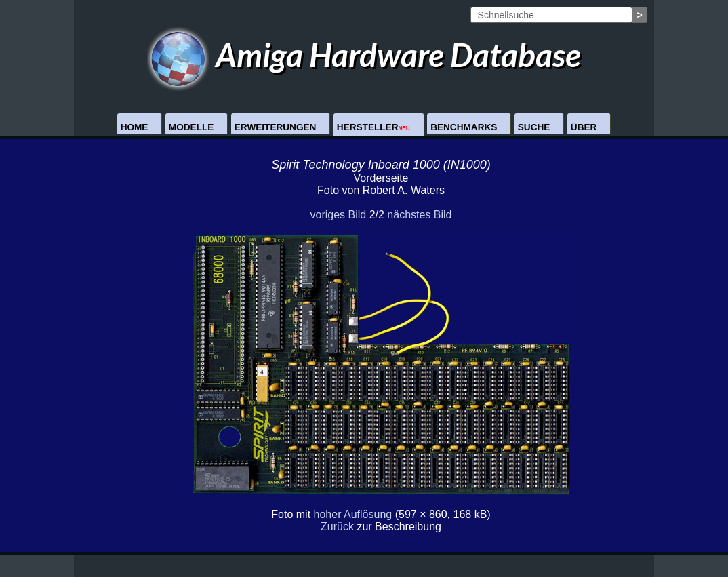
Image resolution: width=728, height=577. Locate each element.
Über (584, 127)
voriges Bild (338, 215)
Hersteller (373, 127)
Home (135, 127)
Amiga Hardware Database (364, 55)
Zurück (337, 526)
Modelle (191, 127)
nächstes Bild (419, 215)
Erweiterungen (276, 127)
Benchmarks (464, 127)
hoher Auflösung (353, 514)
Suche (534, 127)
